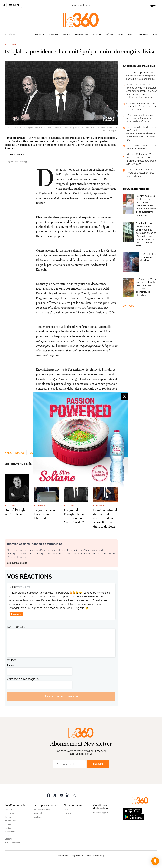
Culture (97, 35)
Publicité (38, 813)
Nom (10, 665)
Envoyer (98, 764)
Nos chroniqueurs (12, 843)
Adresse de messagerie (23, 679)
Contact (67, 813)
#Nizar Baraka (14, 453)
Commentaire (16, 627)
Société (67, 35)
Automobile (10, 832)
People (131, 35)
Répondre (16, 614)
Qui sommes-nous (42, 810)
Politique (40, 35)
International (82, 35)
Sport (120, 35)
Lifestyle (144, 35)
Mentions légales (101, 813)
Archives (38, 817)
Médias (109, 35)
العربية (153, 5)
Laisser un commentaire (61, 696)
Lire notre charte (17, 563)
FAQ (66, 810)
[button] (155, 861)
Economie (54, 35)
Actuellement (11, 34)
